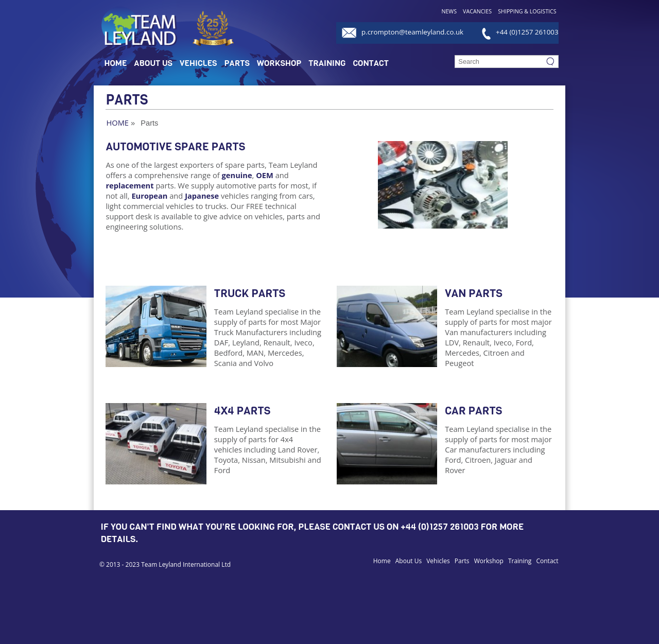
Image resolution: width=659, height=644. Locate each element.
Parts (237, 63)
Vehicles (198, 63)
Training (327, 63)
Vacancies (477, 11)
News (449, 11)
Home (115, 63)
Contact (370, 63)
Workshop (279, 63)
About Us (153, 63)
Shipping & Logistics (527, 11)
